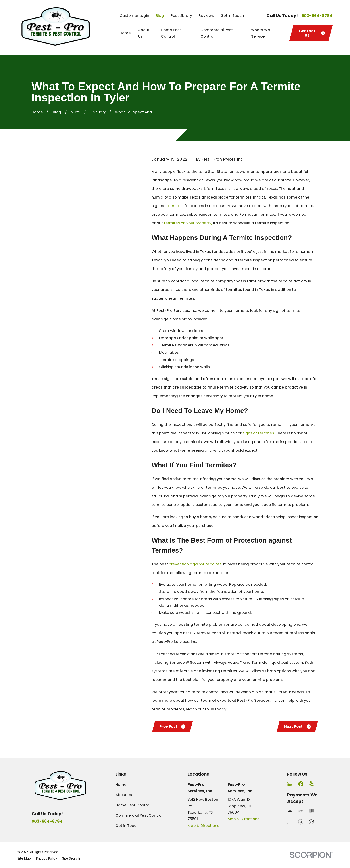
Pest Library (181, 15)
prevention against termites (195, 564)
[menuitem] (24, 858)
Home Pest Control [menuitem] (171, 33)
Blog (160, 15)
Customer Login (134, 15)
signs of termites (258, 433)
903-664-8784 (317, 16)
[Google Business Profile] (290, 784)
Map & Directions (203, 826)
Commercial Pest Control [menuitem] (217, 33)
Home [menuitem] (125, 33)
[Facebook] (301, 784)
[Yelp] (311, 784)
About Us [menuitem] (144, 33)
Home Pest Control (133, 805)
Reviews (206, 15)
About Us (124, 795)
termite (174, 206)
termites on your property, (188, 223)
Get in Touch (232, 15)
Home (121, 784)
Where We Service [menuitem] (261, 33)
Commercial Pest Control (139, 815)
